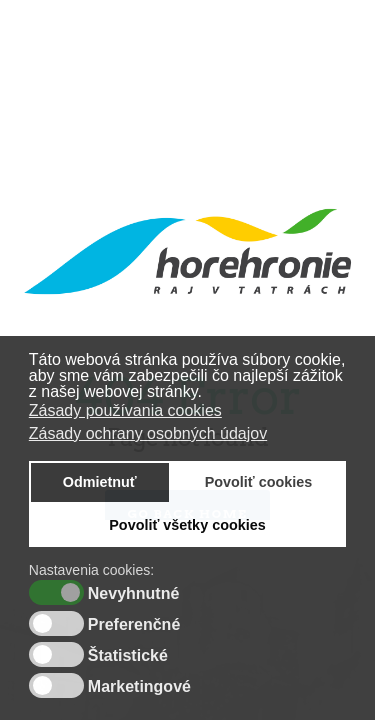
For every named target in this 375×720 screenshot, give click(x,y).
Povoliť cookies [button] (259, 482)
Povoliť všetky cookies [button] (187, 525)
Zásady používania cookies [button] (125, 410)
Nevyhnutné (134, 594)
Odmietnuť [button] (100, 482)
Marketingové (139, 687)
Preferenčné (134, 625)
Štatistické (128, 656)
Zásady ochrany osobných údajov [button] (148, 433)
